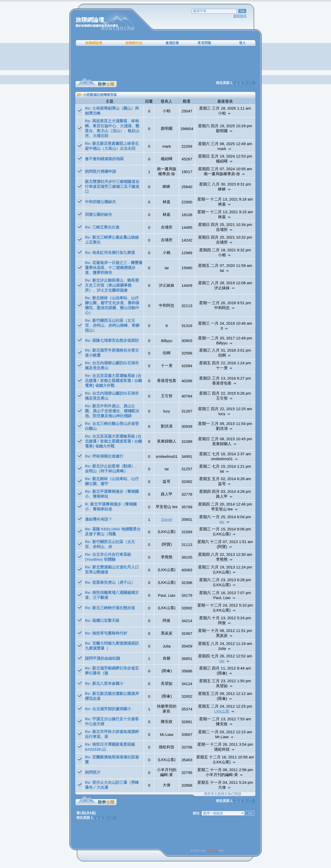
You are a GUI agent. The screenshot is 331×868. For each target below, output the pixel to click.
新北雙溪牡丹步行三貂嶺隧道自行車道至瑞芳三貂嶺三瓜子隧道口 (112, 186)
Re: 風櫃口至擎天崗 (102, 620)
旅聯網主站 (134, 43)
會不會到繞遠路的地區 (104, 159)
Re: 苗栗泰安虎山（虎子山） (110, 582)
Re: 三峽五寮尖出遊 (102, 227)
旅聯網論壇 (94, 43)
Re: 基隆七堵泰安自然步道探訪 (112, 340)
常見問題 (204, 43)
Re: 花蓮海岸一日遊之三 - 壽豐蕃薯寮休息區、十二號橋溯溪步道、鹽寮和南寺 (114, 268)
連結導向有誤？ (99, 519)
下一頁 (250, 83)
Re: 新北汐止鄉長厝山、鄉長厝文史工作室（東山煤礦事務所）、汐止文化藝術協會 (112, 285)
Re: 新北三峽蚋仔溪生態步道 (110, 608)
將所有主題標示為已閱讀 (223, 794)
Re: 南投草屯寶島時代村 (106, 633)
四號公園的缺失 (99, 214)
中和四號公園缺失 (100, 202)
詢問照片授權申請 (100, 171)
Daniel (167, 519)
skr (222, 522)
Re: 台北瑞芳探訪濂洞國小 (108, 709)
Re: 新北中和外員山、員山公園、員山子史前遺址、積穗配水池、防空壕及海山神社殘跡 (112, 411)
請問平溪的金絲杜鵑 (102, 658)
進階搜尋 (240, 16)
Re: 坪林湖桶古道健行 (104, 456)
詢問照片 (93, 772)
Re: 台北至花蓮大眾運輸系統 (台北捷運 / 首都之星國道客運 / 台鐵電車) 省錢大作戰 (113, 380)
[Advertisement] (165, 62)
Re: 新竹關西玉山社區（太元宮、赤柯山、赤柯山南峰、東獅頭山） (112, 325)
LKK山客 (222, 711)
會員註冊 (172, 43)
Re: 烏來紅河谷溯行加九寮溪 (110, 252)
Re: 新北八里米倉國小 (104, 683)
